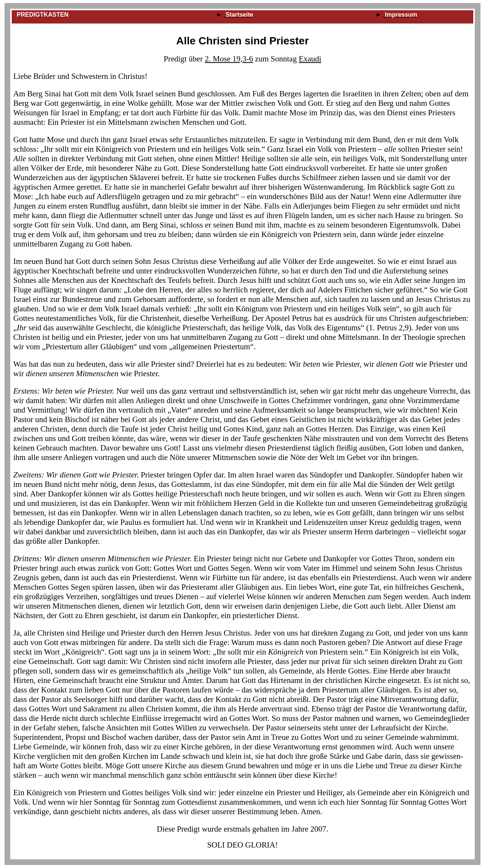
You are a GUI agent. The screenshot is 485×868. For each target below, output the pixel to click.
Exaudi (310, 59)
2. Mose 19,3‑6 (229, 59)
